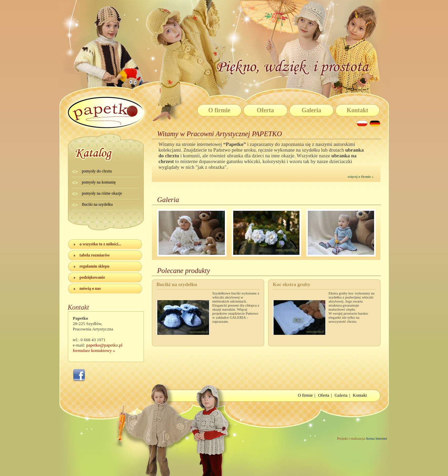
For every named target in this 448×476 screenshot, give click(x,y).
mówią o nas (90, 288)
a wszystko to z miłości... (100, 244)
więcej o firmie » (360, 176)
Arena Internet (376, 438)
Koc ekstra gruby (292, 284)
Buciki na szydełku (97, 204)
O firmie (219, 110)
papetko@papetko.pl (105, 345)
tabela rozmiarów (95, 255)
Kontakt (357, 110)
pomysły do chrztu (97, 171)
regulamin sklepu (95, 266)
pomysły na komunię (99, 182)
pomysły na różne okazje (102, 193)
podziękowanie (92, 277)
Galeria (312, 110)
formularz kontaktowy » (94, 350)
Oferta (265, 110)
